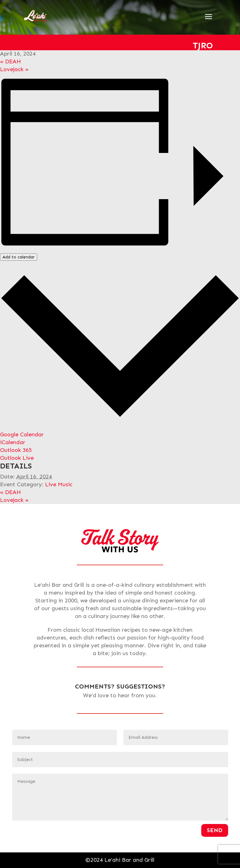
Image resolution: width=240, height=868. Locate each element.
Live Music (59, 484)
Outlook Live (17, 458)
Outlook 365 (16, 450)
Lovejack (14, 69)
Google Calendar (22, 434)
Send (215, 830)
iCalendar (13, 442)
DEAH (10, 61)
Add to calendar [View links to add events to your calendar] (19, 257)
